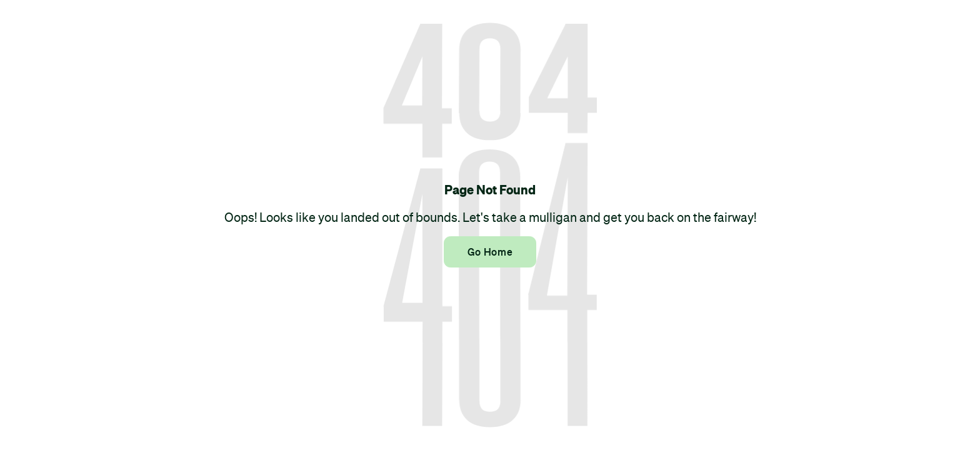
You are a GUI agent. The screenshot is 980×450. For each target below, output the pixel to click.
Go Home (490, 252)
